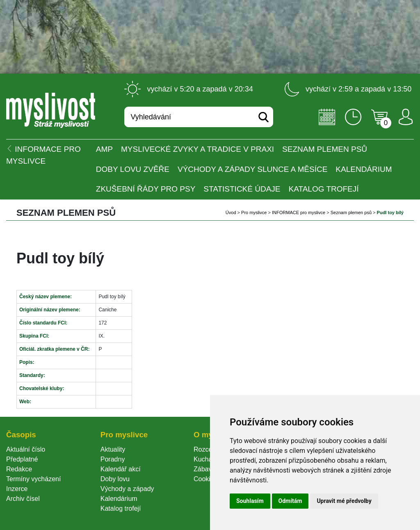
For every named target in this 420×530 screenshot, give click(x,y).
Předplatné (22, 459)
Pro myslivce (254, 212)
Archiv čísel (23, 499)
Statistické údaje (242, 189)
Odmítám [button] (290, 501)
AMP (104, 149)
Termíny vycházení (33, 479)
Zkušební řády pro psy (146, 189)
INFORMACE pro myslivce (299, 212)
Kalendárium (364, 169)
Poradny (113, 459)
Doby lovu (115, 479)
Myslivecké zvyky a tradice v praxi (197, 149)
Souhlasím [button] (250, 501)
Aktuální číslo (26, 449)
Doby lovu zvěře (133, 169)
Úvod (231, 212)
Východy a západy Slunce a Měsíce (252, 169)
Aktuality (113, 449)
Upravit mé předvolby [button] (344, 501)
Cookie (205, 479)
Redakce (19, 469)
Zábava (204, 469)
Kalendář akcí (121, 469)
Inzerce (17, 489)
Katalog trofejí (324, 189)
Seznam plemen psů (325, 149)
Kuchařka (208, 459)
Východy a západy (127, 489)
